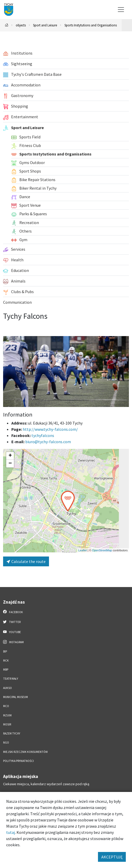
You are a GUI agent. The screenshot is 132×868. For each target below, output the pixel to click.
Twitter (12, 622)
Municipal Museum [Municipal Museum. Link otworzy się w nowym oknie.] (15, 697)
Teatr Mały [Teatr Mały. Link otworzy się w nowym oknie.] (11, 679)
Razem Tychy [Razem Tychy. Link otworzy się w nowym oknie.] (12, 733)
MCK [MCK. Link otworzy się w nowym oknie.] (6, 661)
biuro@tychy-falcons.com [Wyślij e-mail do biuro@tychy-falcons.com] (48, 442)
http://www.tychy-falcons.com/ (50, 429)
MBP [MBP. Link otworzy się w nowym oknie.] (6, 670)
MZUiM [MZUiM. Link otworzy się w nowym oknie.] (7, 715)
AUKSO (7, 688)
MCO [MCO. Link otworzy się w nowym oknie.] (6, 706)
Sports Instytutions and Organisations (91, 25)
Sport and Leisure (45, 25)
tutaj (11, 832)
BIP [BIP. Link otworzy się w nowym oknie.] (5, 651)
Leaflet (83, 550)
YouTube (12, 632)
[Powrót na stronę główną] (7, 25)
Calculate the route (26, 561)
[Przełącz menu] (121, 10)
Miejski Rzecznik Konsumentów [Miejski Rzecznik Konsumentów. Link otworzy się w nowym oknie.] (25, 752)
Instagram (13, 642)
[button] (68, 501)
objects (21, 25)
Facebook (13, 612)
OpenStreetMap (102, 550)
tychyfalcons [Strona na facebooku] (43, 435)
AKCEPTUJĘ (112, 857)
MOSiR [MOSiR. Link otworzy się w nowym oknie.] (7, 724)
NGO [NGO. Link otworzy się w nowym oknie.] (6, 743)
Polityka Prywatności (18, 761)
